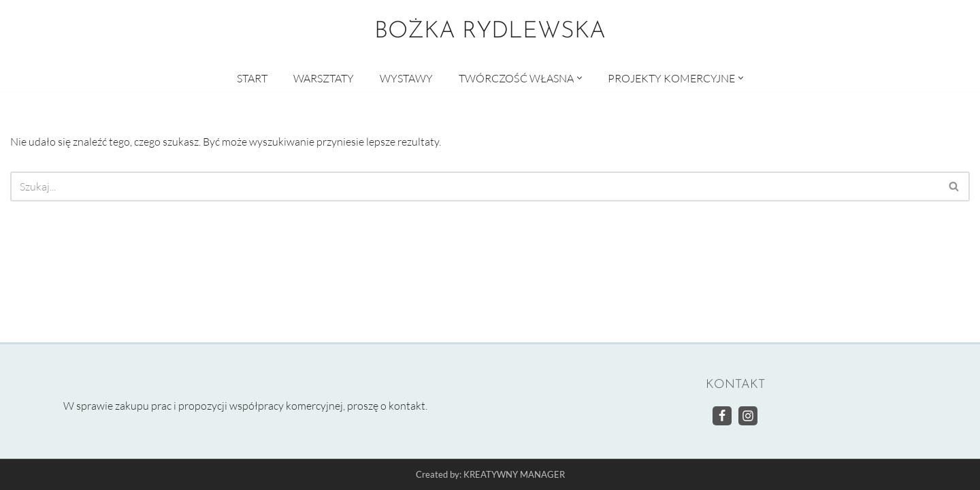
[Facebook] (722, 416)
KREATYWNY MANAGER (514, 475)
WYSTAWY (406, 78)
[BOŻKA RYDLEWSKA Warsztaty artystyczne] (490, 32)
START (252, 78)
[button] (579, 78)
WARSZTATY (324, 78)
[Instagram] (748, 416)
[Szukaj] (475, 186)
